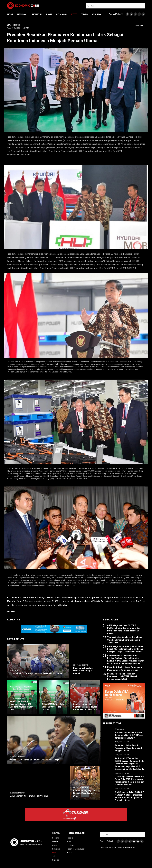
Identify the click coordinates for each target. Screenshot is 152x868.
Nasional (23, 14)
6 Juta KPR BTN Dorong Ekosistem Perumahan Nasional (36, 673)
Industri (37, 14)
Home (10, 14)
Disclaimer (71, 845)
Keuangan (62, 14)
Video (85, 14)
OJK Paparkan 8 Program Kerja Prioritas (29, 796)
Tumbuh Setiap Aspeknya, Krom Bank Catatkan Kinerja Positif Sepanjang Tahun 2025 (125, 640)
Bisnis (49, 14)
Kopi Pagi (96, 14)
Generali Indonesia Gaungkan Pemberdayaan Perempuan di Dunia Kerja (85, 707)
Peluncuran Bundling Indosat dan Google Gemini (83, 671)
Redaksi (70, 838)
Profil (69, 842)
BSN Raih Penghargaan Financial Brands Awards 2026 (85, 793)
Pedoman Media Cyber (76, 849)
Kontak (70, 853)
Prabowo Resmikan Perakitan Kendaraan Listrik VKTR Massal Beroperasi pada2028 (122, 676)
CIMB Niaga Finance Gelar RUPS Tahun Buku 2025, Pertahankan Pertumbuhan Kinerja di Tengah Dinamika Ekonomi (125, 649)
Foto (74, 14)
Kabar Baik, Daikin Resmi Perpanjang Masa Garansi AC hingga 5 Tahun (128, 748)
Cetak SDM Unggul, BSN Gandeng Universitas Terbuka (53, 707)
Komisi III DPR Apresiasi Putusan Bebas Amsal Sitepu (35, 760)
